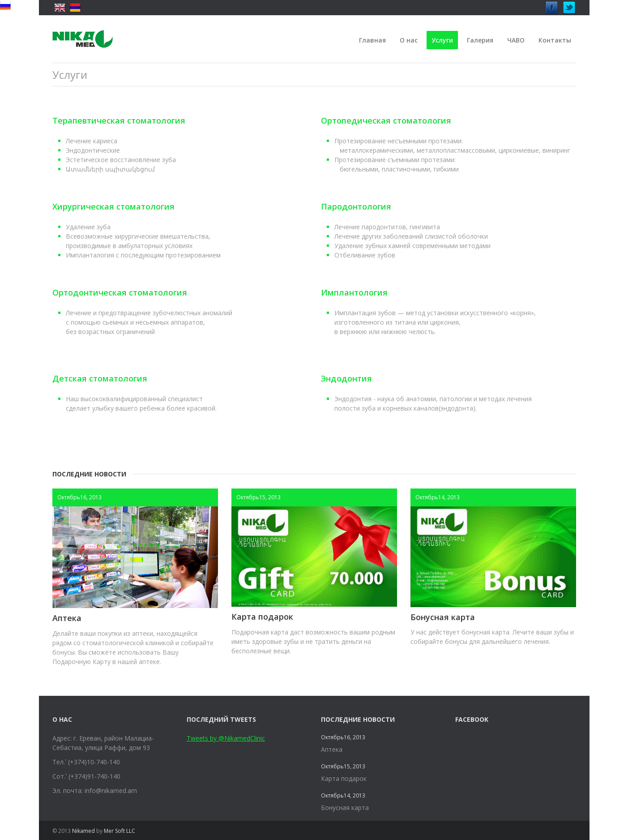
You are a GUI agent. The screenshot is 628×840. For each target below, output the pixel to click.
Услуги (442, 40)
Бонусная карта (443, 617)
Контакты (555, 40)
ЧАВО (516, 40)
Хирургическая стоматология (113, 206)
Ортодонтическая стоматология (120, 292)
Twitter (569, 5)
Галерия (480, 40)
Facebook (552, 5)
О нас (409, 40)
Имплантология (354, 292)
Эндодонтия (346, 378)
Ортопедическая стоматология (386, 120)
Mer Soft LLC (120, 831)
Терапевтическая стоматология (119, 120)
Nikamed (83, 831)
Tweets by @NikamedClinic (226, 738)
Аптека (67, 618)
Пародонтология (356, 206)
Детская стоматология (100, 378)
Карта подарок (262, 617)
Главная (372, 40)
